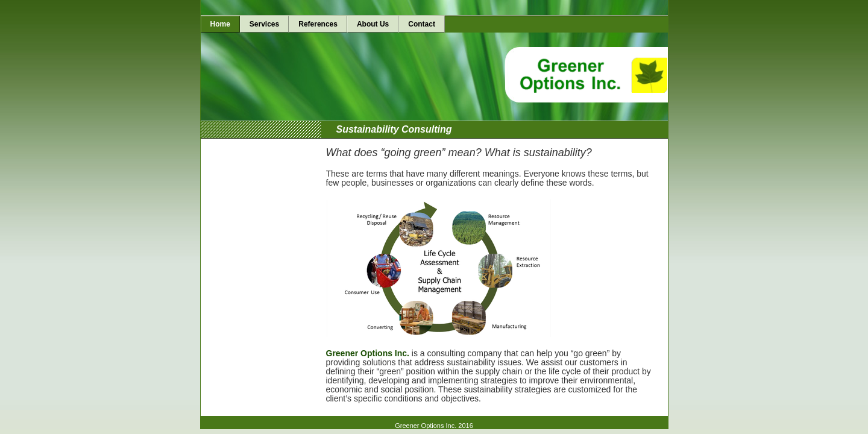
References (318, 24)
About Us (373, 24)
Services (264, 24)
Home (220, 24)
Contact (422, 24)
